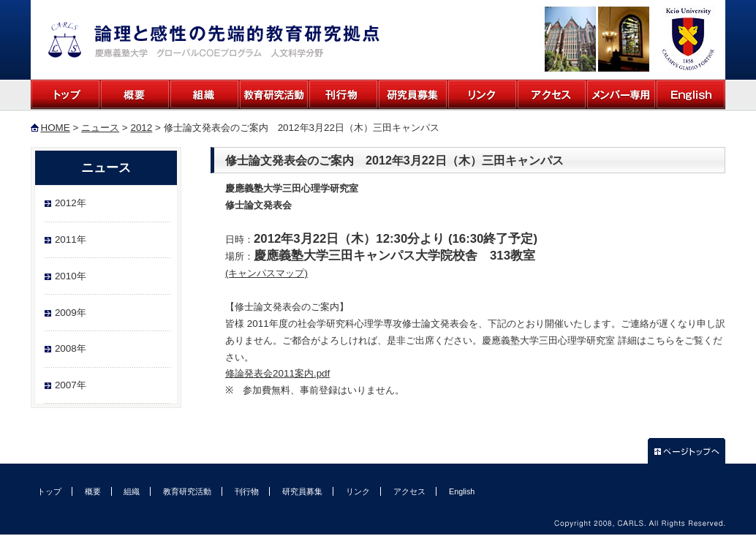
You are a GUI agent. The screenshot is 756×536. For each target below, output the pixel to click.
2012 (141, 128)
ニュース (100, 128)
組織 (204, 95)
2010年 (71, 276)
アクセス (552, 95)
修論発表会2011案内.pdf (277, 373)
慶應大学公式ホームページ (687, 39)
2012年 (71, 203)
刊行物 (343, 95)
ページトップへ (687, 451)
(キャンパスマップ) (267, 273)
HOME (55, 128)
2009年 (71, 313)
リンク (482, 95)
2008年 (71, 348)
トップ (65, 95)
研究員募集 (413, 95)
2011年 (71, 239)
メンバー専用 (621, 95)
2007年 (71, 385)
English (691, 95)
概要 (135, 95)
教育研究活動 (274, 95)
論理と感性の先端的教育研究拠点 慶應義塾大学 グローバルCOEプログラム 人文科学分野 (214, 40)
